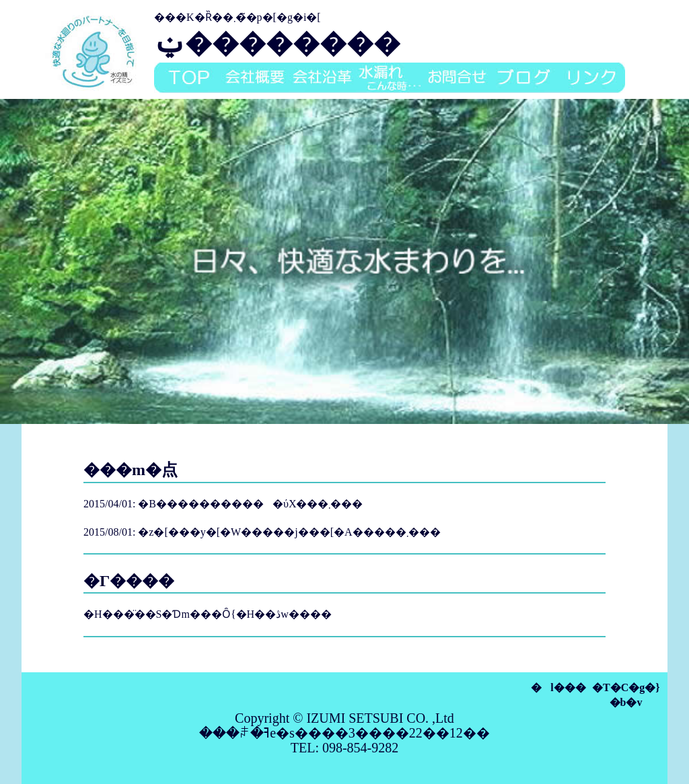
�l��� (558, 687)
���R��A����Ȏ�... (390, 78)
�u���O (524, 78)
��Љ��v (322, 78)
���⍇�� (457, 78)
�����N (591, 78)
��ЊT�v (255, 78)
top (188, 78)
